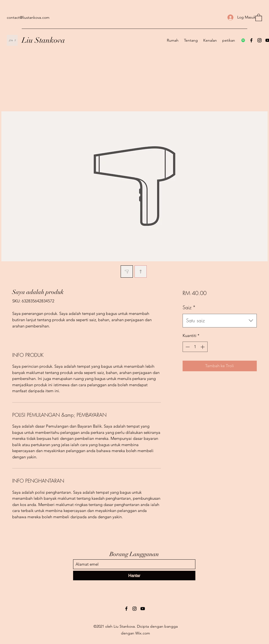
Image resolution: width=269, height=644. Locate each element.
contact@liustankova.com (28, 17)
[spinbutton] (195, 347)
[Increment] (203, 347)
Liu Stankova (43, 40)
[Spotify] (243, 40)
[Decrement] (187, 347)
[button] (259, 17)
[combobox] (220, 321)
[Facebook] (251, 40)
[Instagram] (259, 40)
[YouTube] (143, 609)
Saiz (189, 307)
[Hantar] (134, 576)
